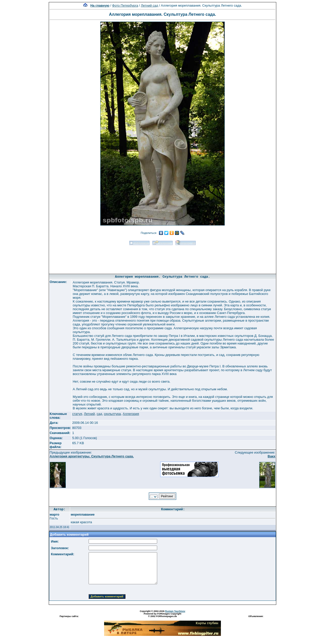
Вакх (271, 456)
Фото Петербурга (125, 5)
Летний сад (150, 5)
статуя (77, 414)
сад (99, 414)
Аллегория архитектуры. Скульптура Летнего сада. (92, 456)
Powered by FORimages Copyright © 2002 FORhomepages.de (162, 615)
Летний (89, 414)
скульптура (112, 414)
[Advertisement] (162, 258)
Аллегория (131, 414)
